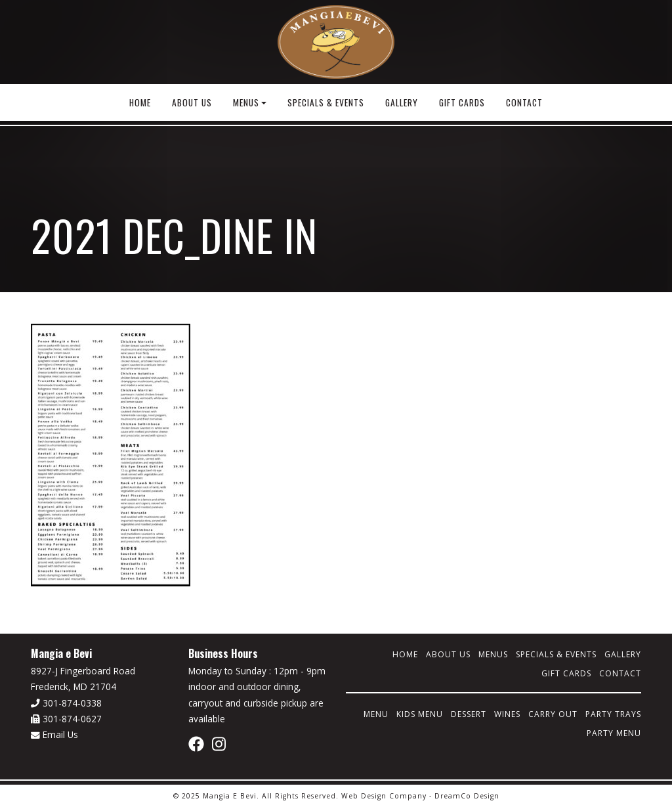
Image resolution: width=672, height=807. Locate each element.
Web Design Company (384, 796)
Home (140, 102)
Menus (246, 102)
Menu (376, 714)
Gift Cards (462, 102)
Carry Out (553, 714)
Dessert (469, 714)
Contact (524, 102)
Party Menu (614, 733)
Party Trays (613, 714)
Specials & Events (326, 102)
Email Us (54, 734)
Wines (507, 714)
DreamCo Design (467, 796)
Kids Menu (420, 714)
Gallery (402, 102)
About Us (192, 102)
